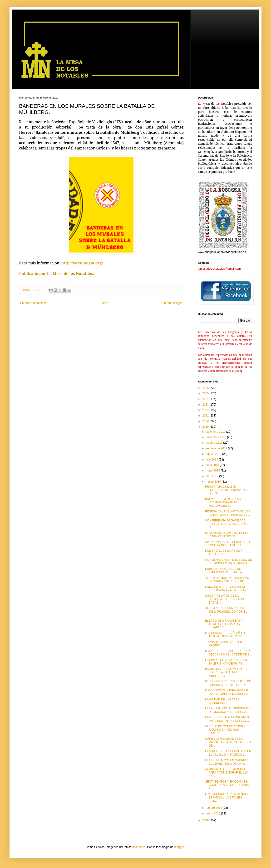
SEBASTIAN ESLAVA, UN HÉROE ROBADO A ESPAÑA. (227, 535)
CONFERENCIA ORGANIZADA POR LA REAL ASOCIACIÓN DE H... (228, 524)
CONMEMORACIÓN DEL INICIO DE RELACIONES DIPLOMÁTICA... (229, 561)
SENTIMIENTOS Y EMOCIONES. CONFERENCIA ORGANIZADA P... (227, 785)
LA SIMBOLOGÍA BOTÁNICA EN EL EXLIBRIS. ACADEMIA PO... (228, 662)
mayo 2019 (213, 471)
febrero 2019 (214, 808)
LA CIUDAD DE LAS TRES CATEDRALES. (222, 701)
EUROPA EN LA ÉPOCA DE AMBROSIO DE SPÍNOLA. (224, 570)
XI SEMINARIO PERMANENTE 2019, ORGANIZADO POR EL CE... (226, 612)
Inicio (105, 303)
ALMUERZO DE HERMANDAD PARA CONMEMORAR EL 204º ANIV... (227, 773)
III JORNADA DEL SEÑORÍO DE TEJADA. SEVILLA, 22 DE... (226, 635)
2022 (206, 410)
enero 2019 (213, 813)
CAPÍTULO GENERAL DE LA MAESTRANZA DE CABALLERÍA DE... (228, 742)
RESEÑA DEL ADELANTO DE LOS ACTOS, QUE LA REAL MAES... (228, 513)
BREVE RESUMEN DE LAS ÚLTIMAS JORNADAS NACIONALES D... (223, 503)
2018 (206, 820)
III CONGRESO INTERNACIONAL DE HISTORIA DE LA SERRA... (227, 692)
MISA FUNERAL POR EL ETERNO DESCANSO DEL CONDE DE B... (229, 653)
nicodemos (138, 847)
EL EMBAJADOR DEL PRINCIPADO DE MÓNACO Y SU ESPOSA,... (228, 710)
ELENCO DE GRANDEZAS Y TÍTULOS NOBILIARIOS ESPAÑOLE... (224, 624)
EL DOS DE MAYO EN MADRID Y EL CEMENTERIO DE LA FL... (227, 762)
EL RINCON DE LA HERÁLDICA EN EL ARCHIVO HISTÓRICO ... (228, 753)
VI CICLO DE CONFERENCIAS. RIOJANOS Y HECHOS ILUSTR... (226, 730)
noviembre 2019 (216, 437)
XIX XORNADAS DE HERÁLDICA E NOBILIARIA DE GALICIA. (228, 544)
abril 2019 (212, 476)
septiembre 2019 (217, 448)
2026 (206, 388)
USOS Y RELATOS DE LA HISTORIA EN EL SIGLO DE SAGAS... (225, 599)
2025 (206, 393)
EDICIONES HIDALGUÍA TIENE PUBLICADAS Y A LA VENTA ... (227, 589)
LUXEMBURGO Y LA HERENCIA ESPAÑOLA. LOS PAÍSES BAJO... (226, 797)
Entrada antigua (172, 303)
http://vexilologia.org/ (82, 263)
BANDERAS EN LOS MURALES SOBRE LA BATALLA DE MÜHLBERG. (226, 672)
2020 (206, 421)
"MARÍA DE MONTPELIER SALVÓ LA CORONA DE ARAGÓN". (227, 580)
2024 (206, 399)
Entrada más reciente (34, 303)
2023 (206, 405)
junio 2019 (213, 465)
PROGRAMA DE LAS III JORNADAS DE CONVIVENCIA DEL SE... (227, 490)
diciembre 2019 (216, 432)
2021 (206, 416)
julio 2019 (212, 460)
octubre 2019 (214, 443)
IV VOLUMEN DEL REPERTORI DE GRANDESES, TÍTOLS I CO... (228, 683)
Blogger (179, 847)
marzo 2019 (214, 482)
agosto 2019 (214, 454)
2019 (206, 427)
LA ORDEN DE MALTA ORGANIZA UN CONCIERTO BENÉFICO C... (228, 719)
